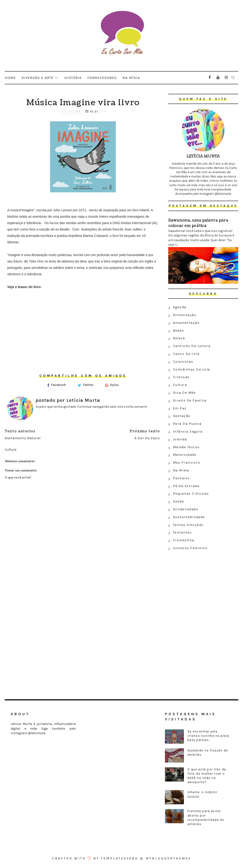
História (73, 78)
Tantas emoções (188, 525)
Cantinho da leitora (192, 346)
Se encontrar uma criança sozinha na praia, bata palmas (209, 736)
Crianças (181, 377)
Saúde (179, 501)
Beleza (179, 338)
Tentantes (182, 532)
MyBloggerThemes (168, 858)
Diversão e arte (38, 78)
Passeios (181, 478)
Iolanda (180, 439)
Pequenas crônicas (191, 494)
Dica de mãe (184, 393)
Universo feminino (190, 548)
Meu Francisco (187, 463)
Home (10, 78)
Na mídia (131, 78)
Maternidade (185, 455)
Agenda (180, 307)
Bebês (179, 331)
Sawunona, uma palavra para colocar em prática (198, 223)
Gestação (182, 416)
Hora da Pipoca (187, 424)
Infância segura (188, 432)
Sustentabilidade (189, 517)
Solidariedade (186, 509)
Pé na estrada (186, 486)
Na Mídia (181, 470)
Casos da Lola (186, 354)
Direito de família (190, 400)
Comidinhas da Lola (192, 369)
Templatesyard (120, 858)
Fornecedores (102, 78)
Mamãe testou (186, 447)
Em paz (180, 408)
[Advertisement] (203, 587)
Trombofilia (184, 540)
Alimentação (185, 315)
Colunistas (183, 362)
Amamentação (186, 323)
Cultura (73, 111)
